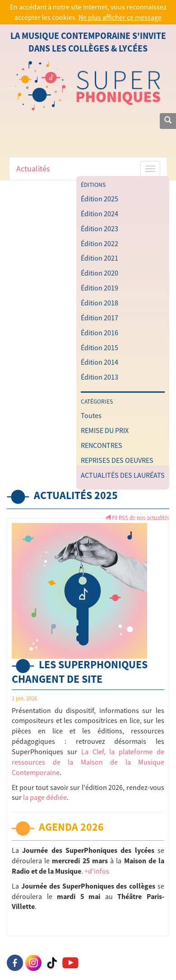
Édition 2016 (100, 333)
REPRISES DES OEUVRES (117, 460)
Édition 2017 (100, 318)
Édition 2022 (100, 243)
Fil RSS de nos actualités (137, 518)
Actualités (33, 169)
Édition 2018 (100, 303)
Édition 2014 (100, 362)
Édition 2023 (100, 228)
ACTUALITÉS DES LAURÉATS (123, 475)
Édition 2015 (100, 347)
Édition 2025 (100, 199)
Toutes (91, 415)
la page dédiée (45, 797)
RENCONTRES (102, 445)
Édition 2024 (100, 214)
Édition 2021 (100, 258)
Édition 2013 (100, 377)
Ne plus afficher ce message (120, 17)
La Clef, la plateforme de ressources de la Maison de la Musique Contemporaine (88, 762)
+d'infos (97, 871)
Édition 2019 (100, 288)
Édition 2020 (100, 273)
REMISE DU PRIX (105, 430)
